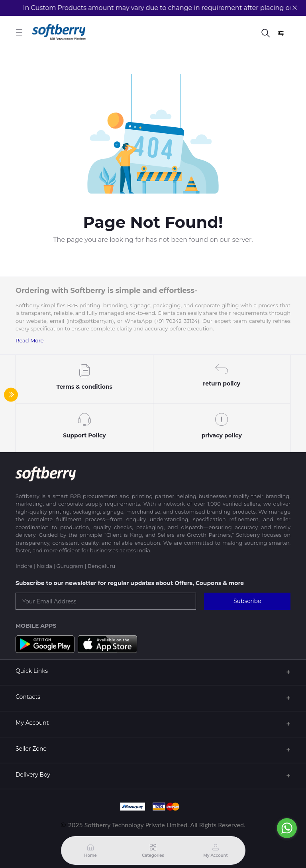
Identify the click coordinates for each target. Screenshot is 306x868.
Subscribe (247, 601)
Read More (29, 340)
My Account (32, 723)
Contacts (28, 697)
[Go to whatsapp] (287, 828)
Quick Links (32, 671)
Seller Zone (31, 749)
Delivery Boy (33, 775)
